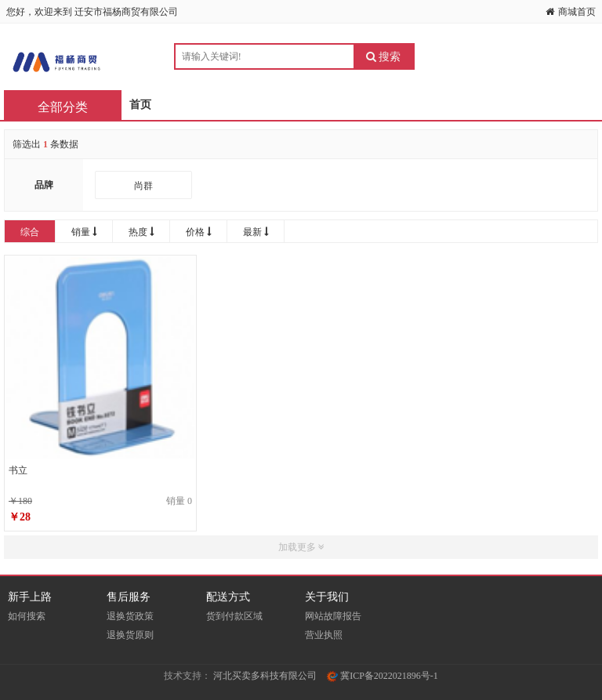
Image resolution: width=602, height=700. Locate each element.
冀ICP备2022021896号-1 (383, 676)
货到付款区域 (234, 616)
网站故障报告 (333, 616)
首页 (140, 105)
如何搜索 (27, 616)
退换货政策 (130, 616)
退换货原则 (130, 635)
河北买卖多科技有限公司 (265, 676)
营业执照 (324, 635)
